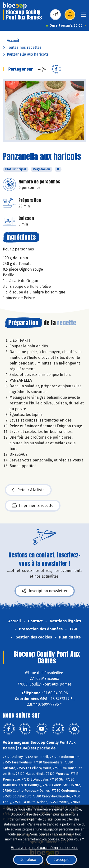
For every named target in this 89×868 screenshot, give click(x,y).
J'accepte (62, 860)
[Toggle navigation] (84, 16)
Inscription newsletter (45, 591)
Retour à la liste (28, 490)
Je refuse (28, 860)
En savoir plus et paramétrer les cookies (44, 848)
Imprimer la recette (33, 506)
